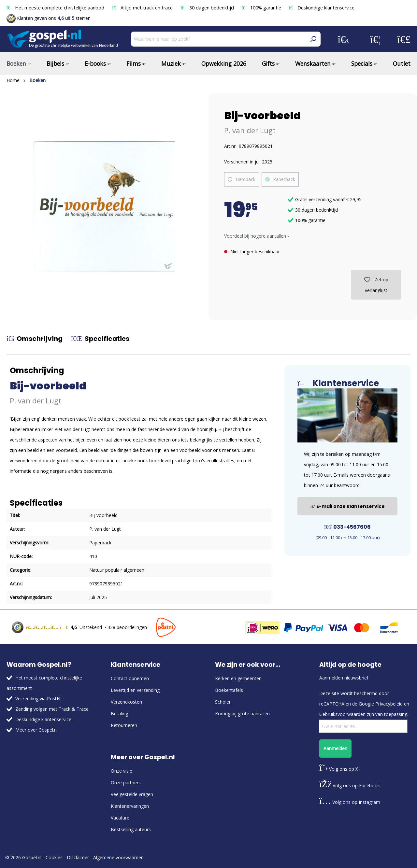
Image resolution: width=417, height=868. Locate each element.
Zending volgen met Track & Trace (52, 709)
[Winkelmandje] (404, 39)
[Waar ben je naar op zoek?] (218, 39)
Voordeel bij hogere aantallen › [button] (256, 236)
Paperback (284, 179)
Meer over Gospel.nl (36, 730)
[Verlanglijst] (375, 39)
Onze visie (122, 771)
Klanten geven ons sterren (49, 18)
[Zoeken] (313, 39)
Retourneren (124, 725)
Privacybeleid (389, 704)
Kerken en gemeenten (238, 678)
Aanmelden (335, 748)
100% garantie (262, 8)
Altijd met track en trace (143, 8)
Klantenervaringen (130, 806)
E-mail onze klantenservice (347, 506)
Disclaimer (78, 857)
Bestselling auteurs (131, 829)
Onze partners (126, 783)
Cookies (54, 857)
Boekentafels (229, 690)
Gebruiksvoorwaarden (342, 714)
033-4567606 (347, 527)
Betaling (119, 714)
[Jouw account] (343, 39)
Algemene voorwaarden (118, 857)
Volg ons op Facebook (350, 785)
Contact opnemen (130, 678)
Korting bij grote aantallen (242, 714)
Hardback (245, 179)
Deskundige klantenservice (322, 8)
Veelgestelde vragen (132, 794)
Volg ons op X (339, 769)
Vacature (120, 818)
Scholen (223, 702)
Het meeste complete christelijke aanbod (56, 8)
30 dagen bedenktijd (208, 8)
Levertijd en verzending (135, 690)
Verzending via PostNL (39, 699)
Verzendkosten (126, 702)
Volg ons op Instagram (350, 802)
